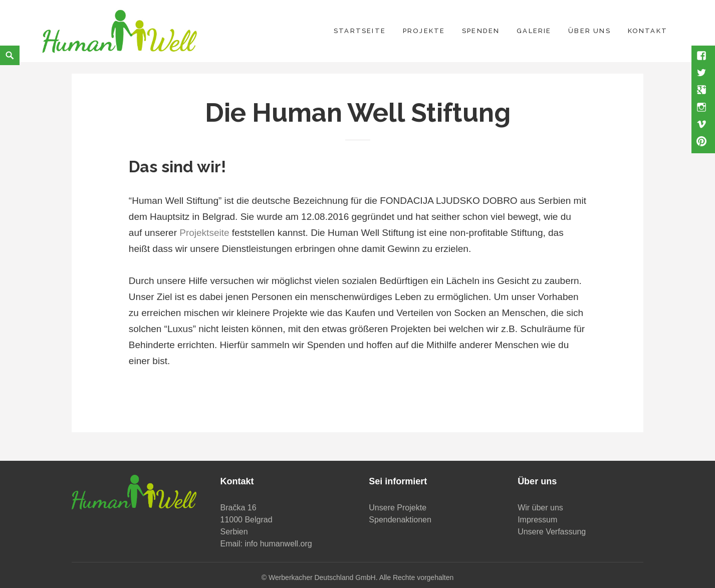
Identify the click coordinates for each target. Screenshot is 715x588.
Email (230, 544)
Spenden (481, 31)
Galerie (534, 31)
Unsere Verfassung (552, 532)
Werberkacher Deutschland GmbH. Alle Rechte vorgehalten (361, 577)
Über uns (589, 31)
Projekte (424, 31)
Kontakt (648, 31)
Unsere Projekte (398, 508)
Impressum (537, 520)
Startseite (360, 31)
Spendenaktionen (400, 520)
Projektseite (204, 233)
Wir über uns (540, 508)
